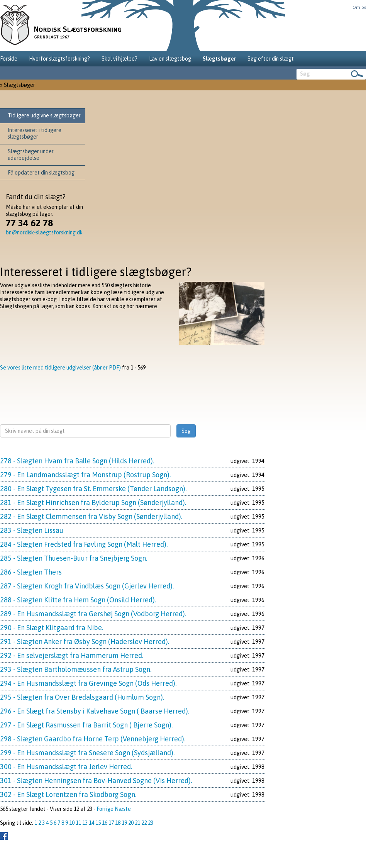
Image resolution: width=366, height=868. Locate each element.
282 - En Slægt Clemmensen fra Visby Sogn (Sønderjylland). (91, 516)
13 (85, 823)
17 (111, 823)
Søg (186, 431)
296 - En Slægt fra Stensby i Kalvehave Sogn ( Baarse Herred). (95, 711)
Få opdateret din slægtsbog (41, 173)
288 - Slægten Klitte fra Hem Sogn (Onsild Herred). (78, 600)
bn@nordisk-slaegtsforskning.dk (44, 232)
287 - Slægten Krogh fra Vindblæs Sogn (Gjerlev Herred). (87, 586)
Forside (9, 59)
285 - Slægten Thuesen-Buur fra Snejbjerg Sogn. (74, 558)
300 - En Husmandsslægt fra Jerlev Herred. (66, 767)
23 (151, 823)
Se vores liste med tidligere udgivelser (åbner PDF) (60, 368)
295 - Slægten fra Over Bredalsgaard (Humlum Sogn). (82, 697)
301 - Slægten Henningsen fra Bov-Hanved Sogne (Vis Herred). (96, 781)
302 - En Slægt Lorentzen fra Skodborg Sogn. (68, 794)
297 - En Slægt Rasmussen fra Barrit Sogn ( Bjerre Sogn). (86, 725)
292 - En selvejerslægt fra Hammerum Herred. (72, 655)
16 (105, 823)
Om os (359, 7)
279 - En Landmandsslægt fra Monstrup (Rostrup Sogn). (85, 475)
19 (124, 823)
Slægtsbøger (219, 59)
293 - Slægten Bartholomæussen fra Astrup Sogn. (76, 669)
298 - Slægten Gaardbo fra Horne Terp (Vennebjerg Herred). (93, 739)
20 (131, 823)
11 (78, 823)
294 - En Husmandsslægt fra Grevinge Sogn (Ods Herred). (88, 683)
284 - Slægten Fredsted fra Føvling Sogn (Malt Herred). (84, 544)
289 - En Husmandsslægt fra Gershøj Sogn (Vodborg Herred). (93, 614)
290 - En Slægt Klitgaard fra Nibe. (52, 628)
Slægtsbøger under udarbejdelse (31, 155)
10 (72, 823)
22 (144, 823)
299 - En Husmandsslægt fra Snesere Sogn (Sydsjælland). (87, 753)
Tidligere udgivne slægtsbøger (44, 115)
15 (98, 823)
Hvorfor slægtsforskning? (59, 59)
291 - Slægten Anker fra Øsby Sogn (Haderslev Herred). (85, 642)
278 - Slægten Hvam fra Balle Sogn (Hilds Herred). (77, 461)
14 (91, 823)
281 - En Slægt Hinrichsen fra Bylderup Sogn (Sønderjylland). (93, 503)
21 (137, 823)
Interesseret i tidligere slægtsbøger (35, 133)
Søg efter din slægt (271, 59)
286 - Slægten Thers (31, 572)
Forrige (105, 809)
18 (118, 823)
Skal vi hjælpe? (119, 59)
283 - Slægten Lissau (32, 530)
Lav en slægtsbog (170, 59)
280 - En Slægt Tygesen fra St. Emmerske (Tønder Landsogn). (93, 489)
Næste (123, 809)
